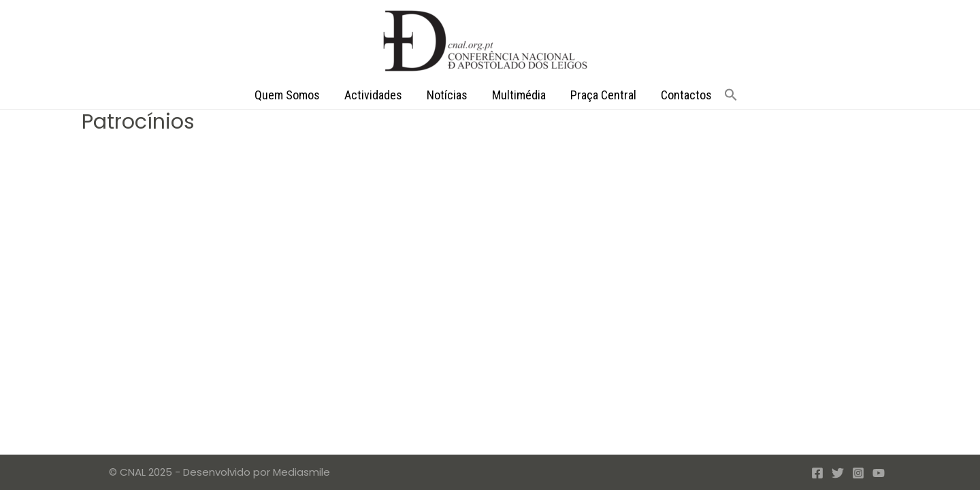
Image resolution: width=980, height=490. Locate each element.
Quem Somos (287, 95)
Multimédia (519, 95)
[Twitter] (838, 473)
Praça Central (603, 95)
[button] (731, 96)
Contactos (686, 95)
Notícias (447, 95)
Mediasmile (301, 472)
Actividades (373, 95)
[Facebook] (817, 473)
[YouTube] (879, 473)
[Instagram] (858, 473)
